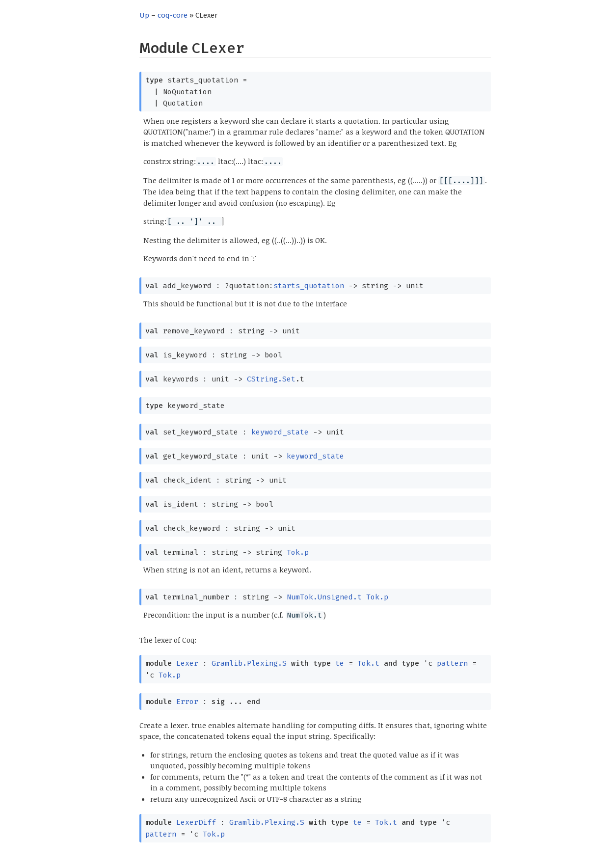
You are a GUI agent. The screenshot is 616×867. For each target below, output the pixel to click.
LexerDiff (196, 822)
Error (187, 702)
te (340, 663)
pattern (452, 663)
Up (144, 15)
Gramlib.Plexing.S (249, 663)
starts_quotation (309, 286)
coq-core (173, 15)
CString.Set (271, 379)
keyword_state (280, 432)
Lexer (187, 663)
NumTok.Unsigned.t (324, 597)
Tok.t (368, 663)
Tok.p (298, 552)
